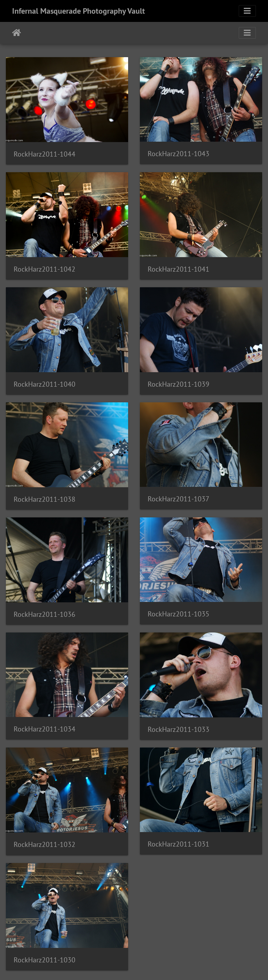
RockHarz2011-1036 (45, 614)
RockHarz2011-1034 (45, 729)
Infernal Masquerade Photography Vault (79, 11)
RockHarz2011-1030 (45, 960)
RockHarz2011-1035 (179, 614)
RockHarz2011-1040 (45, 384)
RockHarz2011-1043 (179, 154)
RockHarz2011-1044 (45, 154)
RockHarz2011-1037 (179, 499)
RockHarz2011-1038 (45, 499)
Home (17, 33)
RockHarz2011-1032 (45, 844)
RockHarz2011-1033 (179, 729)
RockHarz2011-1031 (179, 844)
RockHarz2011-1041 (179, 269)
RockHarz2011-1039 (179, 384)
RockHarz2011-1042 (45, 269)
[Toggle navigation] (247, 11)
